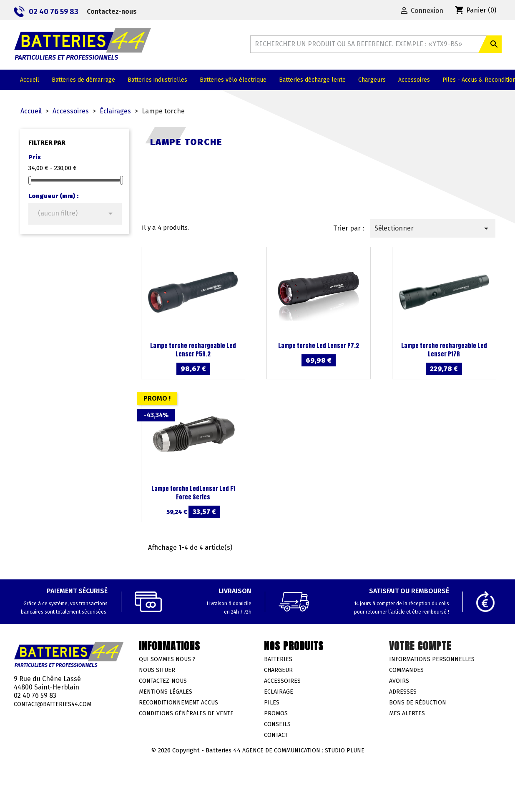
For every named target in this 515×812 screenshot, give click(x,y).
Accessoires (282, 681)
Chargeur (278, 670)
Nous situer (157, 670)
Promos (276, 713)
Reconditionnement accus (178, 703)
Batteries (278, 659)
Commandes (406, 670)
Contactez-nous (112, 11)
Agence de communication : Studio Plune (303, 751)
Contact (276, 735)
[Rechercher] (376, 44)
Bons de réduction (418, 703)
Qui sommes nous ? (167, 659)
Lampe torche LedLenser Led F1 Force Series (193, 493)
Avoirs (399, 681)
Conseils (277, 724)
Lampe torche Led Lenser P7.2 (319, 346)
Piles (272, 703)
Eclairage (279, 692)
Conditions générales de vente (186, 713)
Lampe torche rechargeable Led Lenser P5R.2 (193, 350)
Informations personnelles (432, 659)
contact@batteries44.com (53, 704)
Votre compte (420, 646)
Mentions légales (166, 692)
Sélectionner (433, 228)
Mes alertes (407, 713)
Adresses (403, 692)
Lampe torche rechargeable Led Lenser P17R (444, 350)
